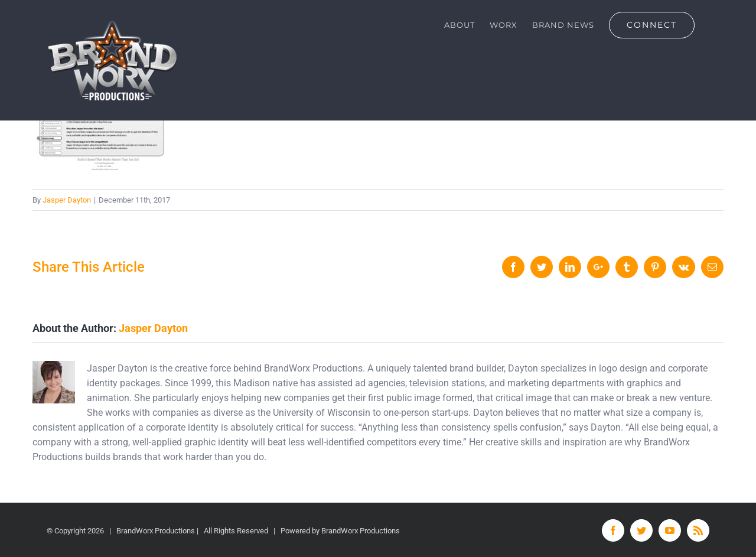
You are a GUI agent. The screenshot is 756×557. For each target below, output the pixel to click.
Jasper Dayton (67, 200)
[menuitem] (460, 25)
